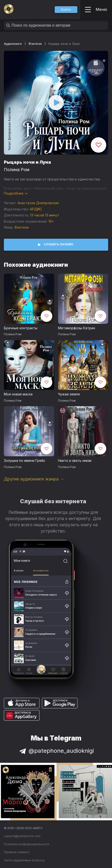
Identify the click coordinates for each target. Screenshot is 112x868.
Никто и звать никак (75, 460)
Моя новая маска (18, 394)
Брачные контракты (21, 328)
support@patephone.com (22, 836)
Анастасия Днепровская (38, 203)
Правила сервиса (17, 852)
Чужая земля (69, 394)
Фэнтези (35, 44)
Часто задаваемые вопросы (24, 860)
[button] (66, 10)
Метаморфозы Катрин (77, 328)
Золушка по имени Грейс (25, 460)
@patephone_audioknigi (56, 751)
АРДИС (36, 209)
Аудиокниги (13, 44)
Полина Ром (17, 170)
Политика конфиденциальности (26, 844)
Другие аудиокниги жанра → (34, 479)
